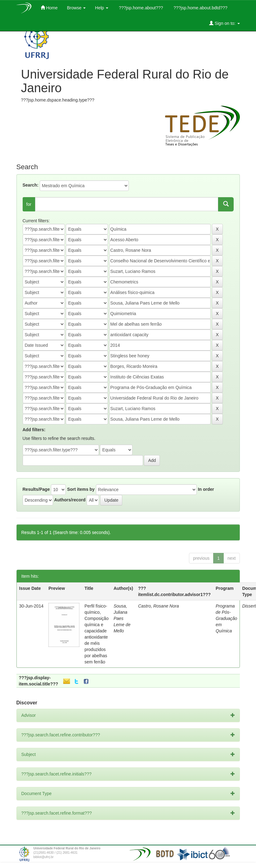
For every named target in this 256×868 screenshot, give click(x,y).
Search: (31, 185)
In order (206, 489)
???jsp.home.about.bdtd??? (200, 8)
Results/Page (36, 489)
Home (49, 8)
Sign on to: (225, 23)
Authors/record (70, 500)
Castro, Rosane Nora (159, 606)
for (29, 204)
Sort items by (81, 489)
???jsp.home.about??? (140, 8)
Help (102, 8)
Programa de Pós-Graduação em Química (226, 618)
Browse (76, 8)
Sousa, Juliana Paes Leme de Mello (122, 618)
